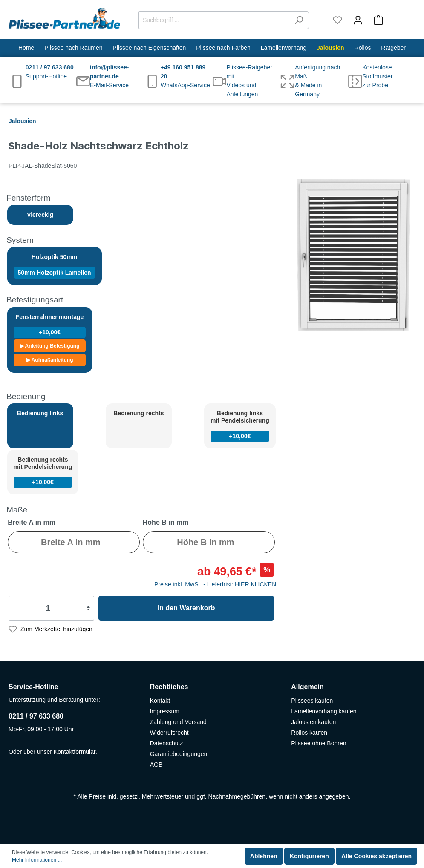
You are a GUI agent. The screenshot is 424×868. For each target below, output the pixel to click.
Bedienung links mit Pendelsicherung (240, 426)
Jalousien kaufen (313, 722)
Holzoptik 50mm (55, 266)
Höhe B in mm (166, 522)
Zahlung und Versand (178, 722)
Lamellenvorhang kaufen (324, 711)
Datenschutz (167, 743)
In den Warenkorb (186, 608)
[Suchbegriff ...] (214, 20)
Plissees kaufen (312, 701)
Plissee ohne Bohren (319, 743)
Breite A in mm (32, 522)
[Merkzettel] (337, 20)
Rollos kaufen (309, 733)
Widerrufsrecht (169, 733)
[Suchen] (299, 20)
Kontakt (160, 701)
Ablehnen (264, 856)
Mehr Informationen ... (37, 860)
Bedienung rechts (138, 413)
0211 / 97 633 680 (36, 716)
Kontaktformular (75, 752)
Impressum (165, 711)
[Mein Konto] (358, 20)
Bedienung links (40, 413)
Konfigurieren (309, 856)
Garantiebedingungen (179, 754)
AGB (156, 765)
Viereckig (40, 215)
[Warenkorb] (392, 20)
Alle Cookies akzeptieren (376, 856)
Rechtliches (169, 687)
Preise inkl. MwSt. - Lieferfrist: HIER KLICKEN (215, 584)
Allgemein (307, 687)
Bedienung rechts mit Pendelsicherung (43, 472)
